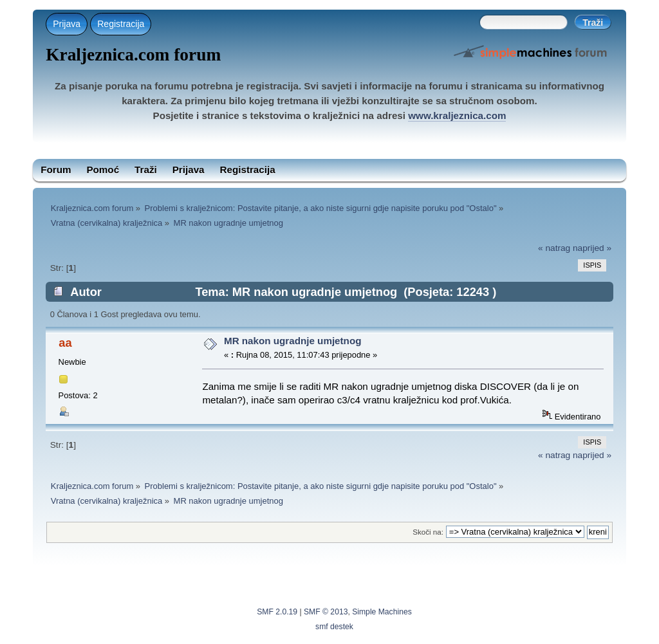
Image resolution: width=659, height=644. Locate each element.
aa (65, 343)
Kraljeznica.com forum (133, 55)
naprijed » (592, 248)
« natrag (554, 248)
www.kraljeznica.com (457, 115)
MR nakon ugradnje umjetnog (292, 341)
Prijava (67, 24)
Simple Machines (382, 612)
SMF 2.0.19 (277, 612)
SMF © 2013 (326, 612)
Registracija (121, 24)
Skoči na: (428, 532)
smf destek (334, 627)
